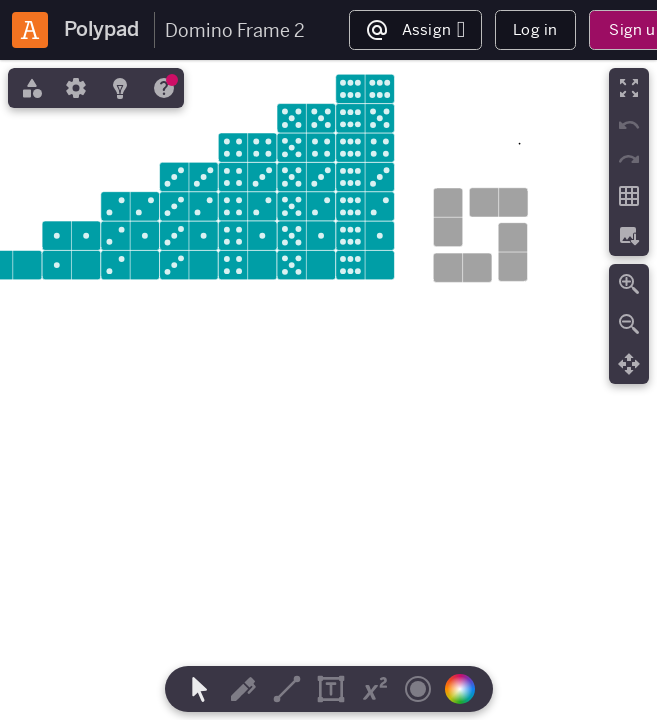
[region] (328, 390)
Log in (535, 29)
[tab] (30, 88)
